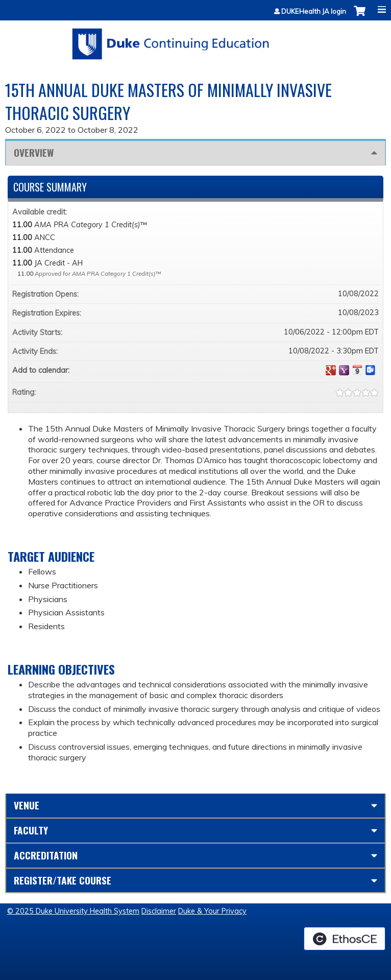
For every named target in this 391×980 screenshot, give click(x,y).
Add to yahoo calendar (344, 370)
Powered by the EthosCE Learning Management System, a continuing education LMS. (345, 939)
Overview (34, 152)
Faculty (31, 830)
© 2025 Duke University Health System (73, 911)
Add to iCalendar (357, 370)
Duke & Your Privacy (212, 911)
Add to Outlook (371, 370)
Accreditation (46, 855)
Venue (27, 805)
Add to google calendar (331, 370)
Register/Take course (63, 880)
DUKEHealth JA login (314, 11)
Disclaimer (159, 911)
